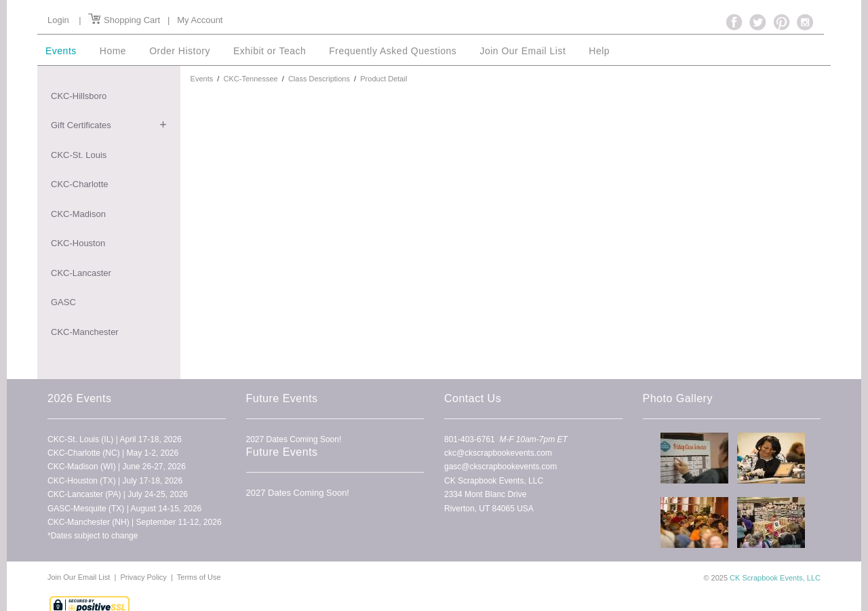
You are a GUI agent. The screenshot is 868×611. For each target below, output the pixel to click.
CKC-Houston (78, 243)
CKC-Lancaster (81, 273)
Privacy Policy (143, 577)
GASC (63, 302)
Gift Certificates (81, 125)
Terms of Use (199, 577)
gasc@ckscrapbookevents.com (500, 467)
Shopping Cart (124, 20)
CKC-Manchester (85, 332)
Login (58, 20)
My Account (200, 20)
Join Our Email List (80, 577)
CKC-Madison (78, 214)
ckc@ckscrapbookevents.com (498, 453)
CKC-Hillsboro (79, 96)
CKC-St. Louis (79, 155)
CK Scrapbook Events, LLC (775, 578)
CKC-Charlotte (80, 184)
